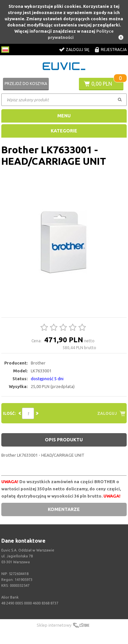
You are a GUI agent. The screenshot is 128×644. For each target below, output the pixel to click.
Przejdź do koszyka (26, 84)
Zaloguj (107, 413)
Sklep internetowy (54, 625)
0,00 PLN (102, 84)
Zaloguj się (78, 50)
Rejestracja (114, 50)
